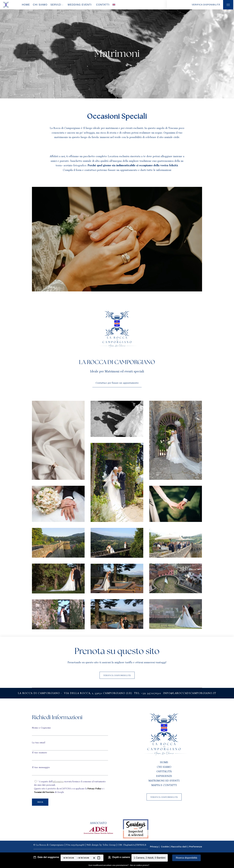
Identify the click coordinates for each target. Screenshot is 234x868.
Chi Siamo (40, 5)
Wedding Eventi (80, 5)
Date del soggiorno (48, 857)
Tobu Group (109, 845)
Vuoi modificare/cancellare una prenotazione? (108, 865)
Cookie (165, 847)
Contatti (103, 5)
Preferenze (195, 847)
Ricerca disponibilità (186, 858)
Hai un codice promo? (140, 865)
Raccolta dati (179, 847)
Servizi (56, 5)
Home (26, 5)
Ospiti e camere (121, 857)
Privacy (154, 847)
